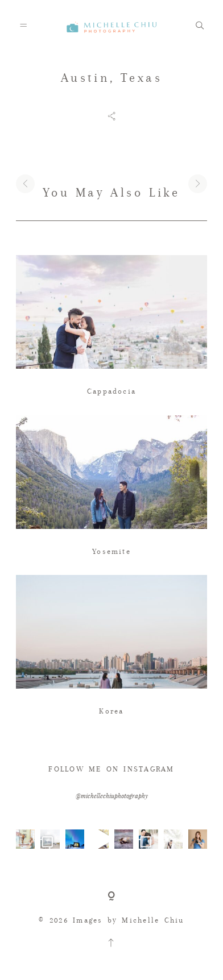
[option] (111, 158)
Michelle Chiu (153, 920)
